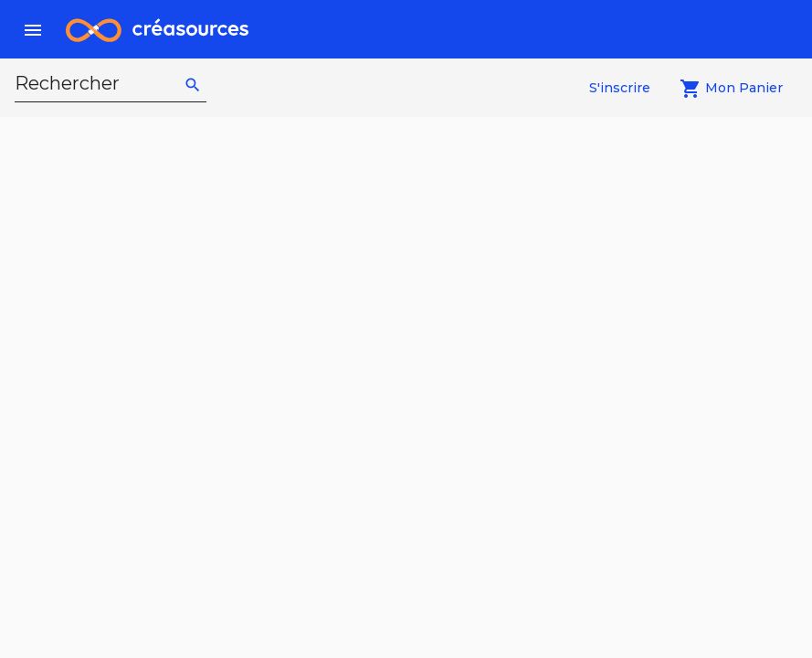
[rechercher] (193, 84)
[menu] (33, 29)
